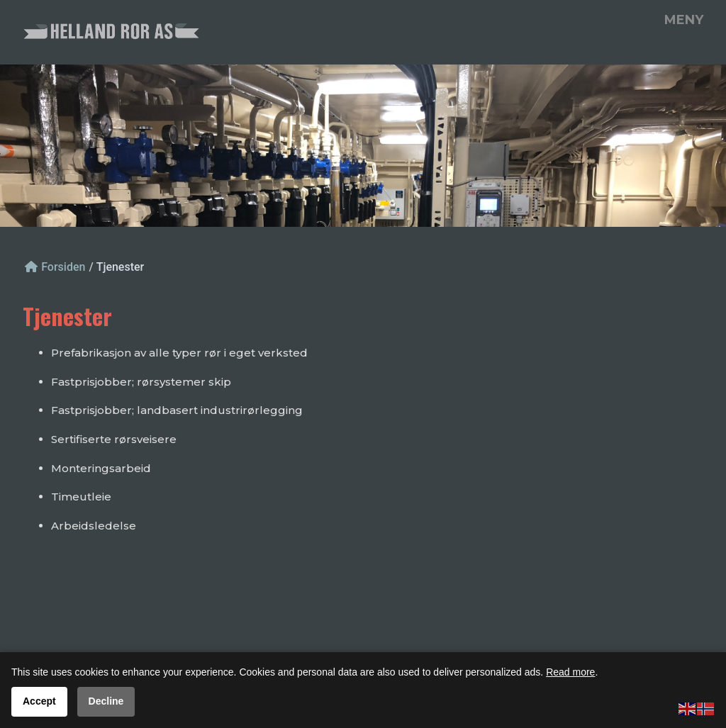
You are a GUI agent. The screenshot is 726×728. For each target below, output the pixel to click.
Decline (106, 701)
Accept (39, 701)
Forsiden (55, 267)
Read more (570, 672)
